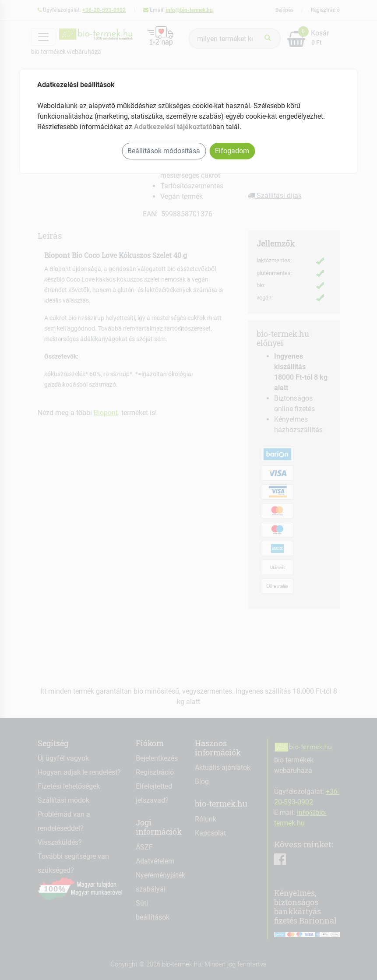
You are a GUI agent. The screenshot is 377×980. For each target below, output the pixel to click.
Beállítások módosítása (164, 151)
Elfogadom (232, 151)
